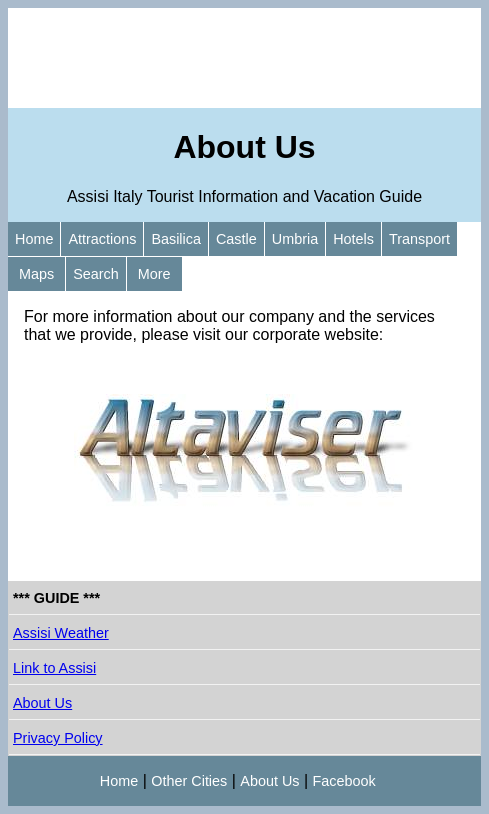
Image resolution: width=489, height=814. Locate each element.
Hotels (353, 239)
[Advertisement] (244, 58)
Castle (236, 239)
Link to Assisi (54, 668)
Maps (36, 274)
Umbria (295, 239)
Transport (419, 239)
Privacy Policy (58, 738)
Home (34, 239)
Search (96, 274)
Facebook (344, 781)
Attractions (102, 239)
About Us (42, 703)
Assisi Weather (61, 633)
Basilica (176, 239)
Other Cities (189, 781)
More (154, 274)
